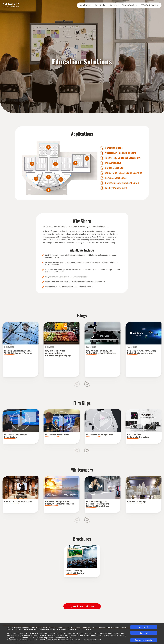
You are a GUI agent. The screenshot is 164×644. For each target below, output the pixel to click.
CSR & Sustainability (149, 5)
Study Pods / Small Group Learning (124, 173)
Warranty (114, 5)
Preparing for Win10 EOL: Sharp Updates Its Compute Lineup (142, 352)
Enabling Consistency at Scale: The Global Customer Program (18, 352)
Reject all (144, 633)
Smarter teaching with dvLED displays (75, 572)
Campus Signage (114, 148)
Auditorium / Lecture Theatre (121, 153)
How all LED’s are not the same (18, 502)
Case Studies (101, 5)
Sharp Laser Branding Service (100, 435)
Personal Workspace (116, 178)
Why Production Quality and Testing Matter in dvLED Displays (101, 352)
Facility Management (116, 188)
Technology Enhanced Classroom (123, 158)
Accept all (144, 627)
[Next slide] (87, 384)
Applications (86, 5)
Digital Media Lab (114, 168)
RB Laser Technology (137, 502)
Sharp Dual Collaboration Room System (16, 436)
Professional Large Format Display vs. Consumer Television (60, 503)
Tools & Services (129, 5)
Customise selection (144, 640)
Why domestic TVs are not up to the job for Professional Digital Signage (58, 353)
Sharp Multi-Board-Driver (57, 435)
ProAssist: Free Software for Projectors (138, 436)
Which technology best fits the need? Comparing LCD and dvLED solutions (98, 504)
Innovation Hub (113, 163)
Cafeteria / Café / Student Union (122, 183)
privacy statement (94, 640)
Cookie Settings (51, 640)
